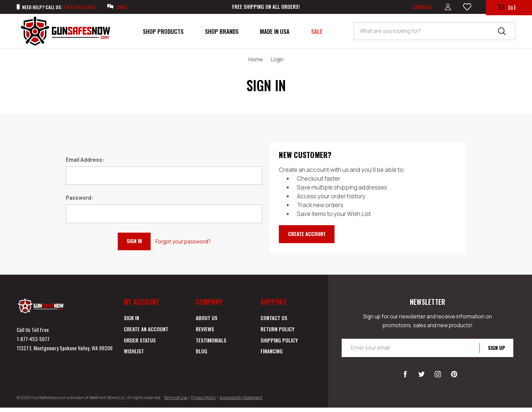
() (506, 8)
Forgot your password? (186, 243)
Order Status (140, 345)
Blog (202, 355)
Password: (80, 199)
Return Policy (278, 333)
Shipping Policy (279, 345)
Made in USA (275, 33)
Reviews (205, 333)
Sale (317, 33)
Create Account (310, 236)
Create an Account (146, 333)
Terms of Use (176, 402)
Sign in (131, 322)
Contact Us (274, 322)
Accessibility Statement (241, 402)
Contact (420, 7)
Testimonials (211, 345)
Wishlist (134, 355)
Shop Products (163, 33)
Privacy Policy (203, 402)
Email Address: (85, 161)
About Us (207, 322)
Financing (272, 355)
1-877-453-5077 (33, 343)
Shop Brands (222, 33)
